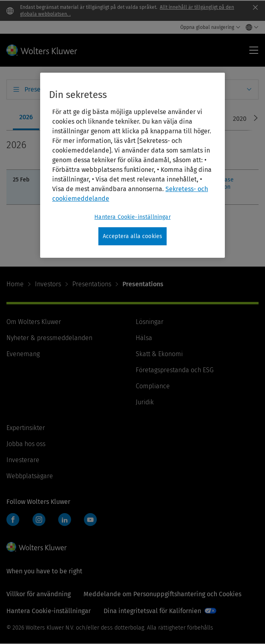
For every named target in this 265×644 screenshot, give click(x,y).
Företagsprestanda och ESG (175, 370)
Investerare (23, 460)
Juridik (145, 402)
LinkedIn (65, 520)
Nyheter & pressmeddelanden (49, 338)
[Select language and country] (250, 27)
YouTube (90, 520)
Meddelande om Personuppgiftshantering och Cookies (162, 594)
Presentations (92, 284)
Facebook (13, 520)
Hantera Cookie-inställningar (49, 611)
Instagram (39, 520)
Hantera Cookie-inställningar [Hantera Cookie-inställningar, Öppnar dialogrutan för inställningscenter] (132, 217)
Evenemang (23, 354)
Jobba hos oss (26, 444)
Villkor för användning (39, 594)
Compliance (153, 386)
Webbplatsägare (30, 476)
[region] (132, 165)
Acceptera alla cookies (133, 236)
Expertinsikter (26, 428)
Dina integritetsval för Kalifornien (152, 611)
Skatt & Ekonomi (159, 354)
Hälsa (144, 338)
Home (15, 284)
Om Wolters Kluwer (34, 322)
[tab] (26, 118)
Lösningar (150, 322)
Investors (48, 284)
